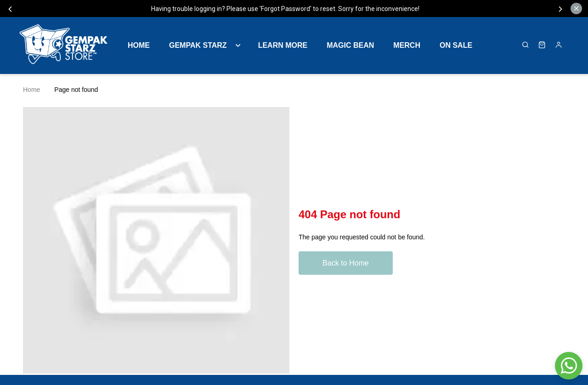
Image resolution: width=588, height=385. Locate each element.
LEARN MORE (283, 45)
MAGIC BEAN (350, 45)
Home (139, 45)
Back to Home (345, 263)
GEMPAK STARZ (198, 45)
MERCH (407, 45)
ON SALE (456, 45)
